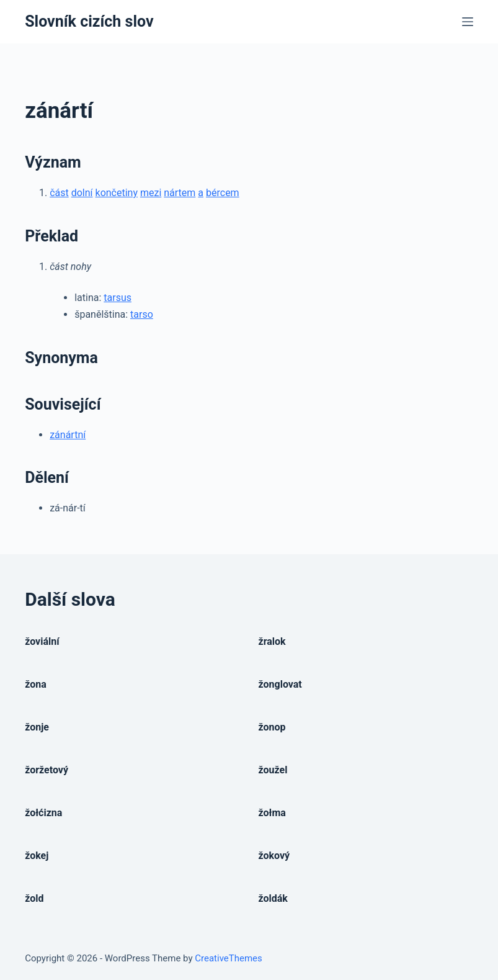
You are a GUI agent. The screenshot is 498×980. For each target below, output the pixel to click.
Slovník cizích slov (89, 21)
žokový (274, 856)
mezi (151, 193)
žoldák (273, 898)
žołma (272, 813)
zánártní (68, 435)
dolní (82, 193)
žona (36, 684)
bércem (223, 193)
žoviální (42, 641)
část (59, 193)
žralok (272, 641)
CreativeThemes (229, 958)
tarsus (118, 298)
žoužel (273, 770)
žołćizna (43, 813)
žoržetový (47, 770)
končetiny (117, 193)
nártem (180, 193)
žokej (37, 856)
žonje (37, 727)
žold (34, 898)
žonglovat (280, 684)
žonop (272, 727)
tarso (142, 314)
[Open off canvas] (468, 22)
